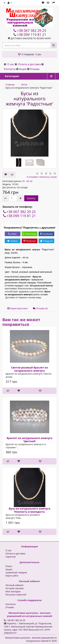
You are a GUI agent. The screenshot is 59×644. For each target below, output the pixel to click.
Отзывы (35, 69)
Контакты (10, 69)
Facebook (46, 234)
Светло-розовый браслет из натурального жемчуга (29, 369)
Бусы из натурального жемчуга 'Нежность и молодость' (29, 510)
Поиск (9, 566)
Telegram (46, 241)
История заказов (14, 588)
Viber (13, 234)
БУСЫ (24, 85)
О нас (11, 64)
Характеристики (17, 308)
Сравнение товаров (16, 572)
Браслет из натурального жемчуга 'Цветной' (30, 440)
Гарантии (11, 557)
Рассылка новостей (16, 595)
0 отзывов (32, 177)
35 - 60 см (27, 181)
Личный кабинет (15, 585)
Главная (10, 85)
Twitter (13, 241)
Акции (23, 69)
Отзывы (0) (40, 308)
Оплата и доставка (29, 64)
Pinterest (30, 241)
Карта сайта (12, 576)
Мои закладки (13, 591)
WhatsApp (30, 234)
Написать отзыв (48, 177)
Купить (31, 198)
